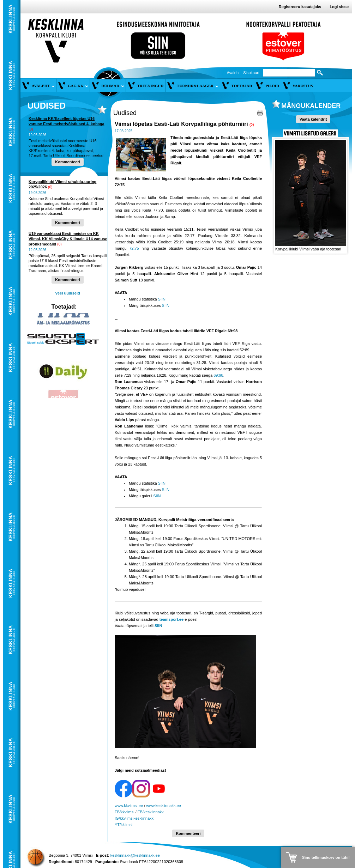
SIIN (162, 299)
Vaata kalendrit (313, 119)
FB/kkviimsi (125, 812)
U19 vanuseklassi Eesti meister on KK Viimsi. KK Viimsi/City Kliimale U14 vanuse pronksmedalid (68, 239)
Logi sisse (339, 7)
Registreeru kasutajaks (300, 7)
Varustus (303, 86)
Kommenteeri (67, 162)
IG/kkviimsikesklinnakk (134, 818)
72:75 (134, 248)
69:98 (218, 375)
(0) (31, 129)
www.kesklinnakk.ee (163, 806)
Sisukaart (251, 73)
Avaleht (233, 73)
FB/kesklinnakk (151, 812)
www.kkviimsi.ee (129, 806)
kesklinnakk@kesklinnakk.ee (135, 855)
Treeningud (151, 86)
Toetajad (242, 86)
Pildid (272, 86)
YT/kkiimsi (124, 825)
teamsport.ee (172, 619)
